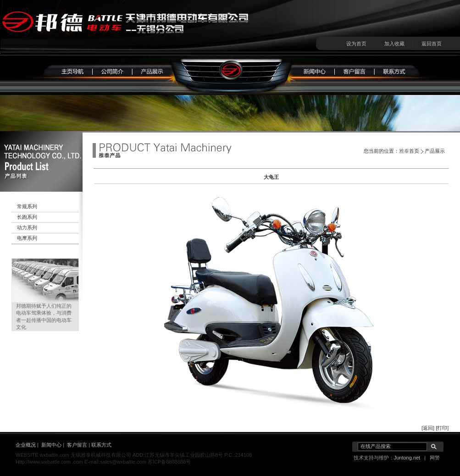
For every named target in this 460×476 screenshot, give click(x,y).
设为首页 (356, 44)
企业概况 (26, 445)
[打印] (442, 428)
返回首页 (432, 44)
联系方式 (101, 445)
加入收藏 (394, 44)
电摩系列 (27, 238)
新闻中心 (51, 445)
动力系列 (27, 227)
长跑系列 (27, 217)
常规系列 (27, 206)
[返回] (428, 428)
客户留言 (77, 445)
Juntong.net (407, 458)
